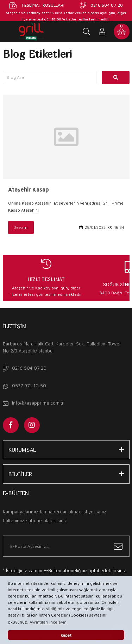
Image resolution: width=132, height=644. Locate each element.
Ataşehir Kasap (29, 189)
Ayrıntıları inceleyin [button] (48, 622)
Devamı (21, 227)
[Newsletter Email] (66, 546)
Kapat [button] (66, 635)
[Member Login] (102, 32)
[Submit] (118, 546)
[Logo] (31, 32)
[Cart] (122, 32)
